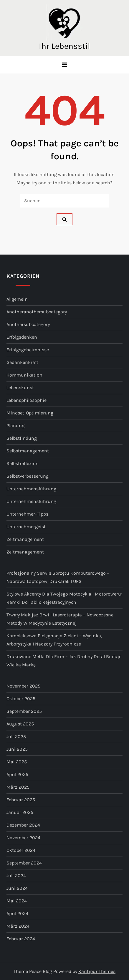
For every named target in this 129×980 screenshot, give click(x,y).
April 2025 (17, 774)
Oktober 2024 (21, 850)
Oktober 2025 (21, 699)
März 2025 (18, 787)
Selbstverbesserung (28, 476)
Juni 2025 (17, 749)
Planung (15, 425)
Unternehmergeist (26, 527)
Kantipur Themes (97, 971)
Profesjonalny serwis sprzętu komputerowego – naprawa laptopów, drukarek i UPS (58, 577)
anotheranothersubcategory (37, 312)
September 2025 (24, 711)
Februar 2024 (21, 939)
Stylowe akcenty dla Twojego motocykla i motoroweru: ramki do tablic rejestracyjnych (64, 598)
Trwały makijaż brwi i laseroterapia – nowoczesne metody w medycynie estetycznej (60, 619)
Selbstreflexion (23, 463)
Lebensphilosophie (27, 400)
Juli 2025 (16, 736)
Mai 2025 (17, 762)
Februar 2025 (21, 800)
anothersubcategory (28, 324)
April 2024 (17, 913)
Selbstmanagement (28, 451)
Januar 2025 (20, 812)
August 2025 (20, 724)
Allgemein (17, 299)
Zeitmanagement (25, 539)
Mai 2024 (17, 901)
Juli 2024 (16, 876)
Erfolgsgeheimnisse (28, 350)
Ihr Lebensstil (64, 46)
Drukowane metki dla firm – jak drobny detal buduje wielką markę (64, 661)
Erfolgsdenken (22, 337)
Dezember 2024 (23, 825)
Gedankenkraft (22, 362)
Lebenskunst (20, 388)
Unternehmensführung (31, 489)
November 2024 (23, 838)
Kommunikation (24, 375)
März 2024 (18, 926)
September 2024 (24, 863)
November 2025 (23, 686)
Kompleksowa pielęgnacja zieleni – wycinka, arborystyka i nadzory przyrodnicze (54, 640)
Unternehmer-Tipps (27, 514)
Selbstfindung (22, 438)
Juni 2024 (17, 888)
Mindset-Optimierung (30, 413)
